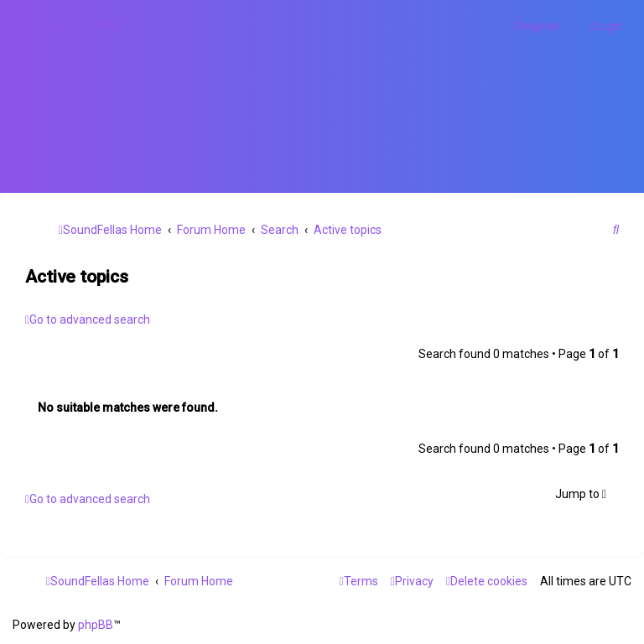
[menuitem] (110, 26)
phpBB (96, 625)
